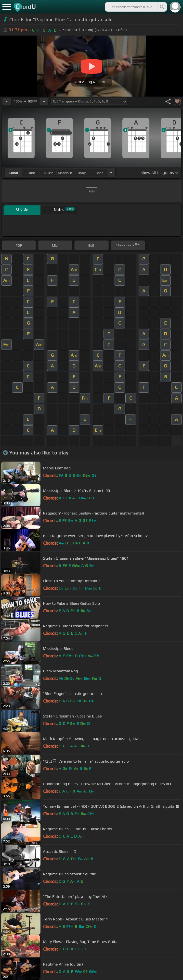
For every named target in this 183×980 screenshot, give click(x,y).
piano (31, 173)
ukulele (48, 173)
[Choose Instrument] (111, 173)
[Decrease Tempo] (7, 101)
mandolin (65, 173)
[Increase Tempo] (44, 101)
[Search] (162, 7)
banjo (82, 173)
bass (99, 173)
